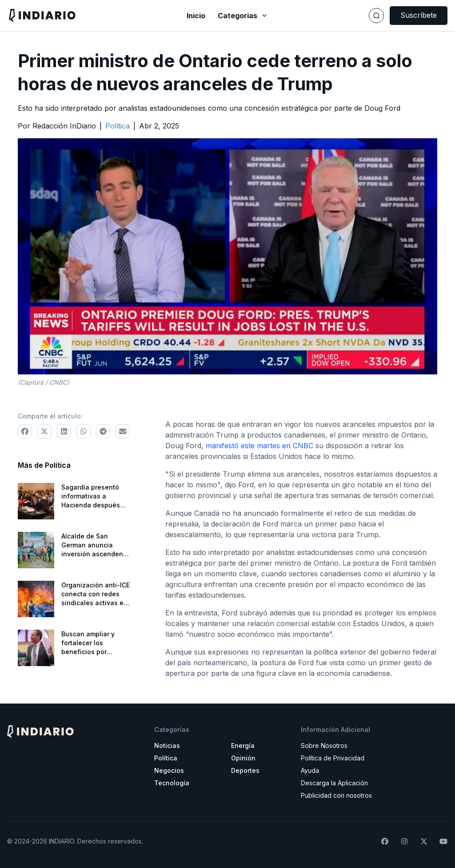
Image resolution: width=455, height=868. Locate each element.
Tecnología (172, 783)
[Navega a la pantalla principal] (81, 15)
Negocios (169, 770)
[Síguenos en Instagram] (404, 841)
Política (166, 758)
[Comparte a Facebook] (25, 431)
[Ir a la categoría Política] (118, 126)
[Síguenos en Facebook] (385, 841)
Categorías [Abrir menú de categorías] (243, 16)
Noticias (167, 745)
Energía (243, 745)
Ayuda (310, 770)
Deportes (245, 770)
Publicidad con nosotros (336, 795)
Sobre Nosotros (324, 745)
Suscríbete (419, 15)
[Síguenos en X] (424, 841)
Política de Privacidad (333, 758)
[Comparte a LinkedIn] (64, 431)
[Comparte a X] (44, 431)
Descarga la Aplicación (334, 783)
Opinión (243, 758)
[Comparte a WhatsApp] (84, 431)
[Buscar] (376, 16)
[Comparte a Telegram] (103, 431)
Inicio (196, 16)
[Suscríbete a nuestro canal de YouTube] (443, 841)
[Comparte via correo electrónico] (123, 431)
